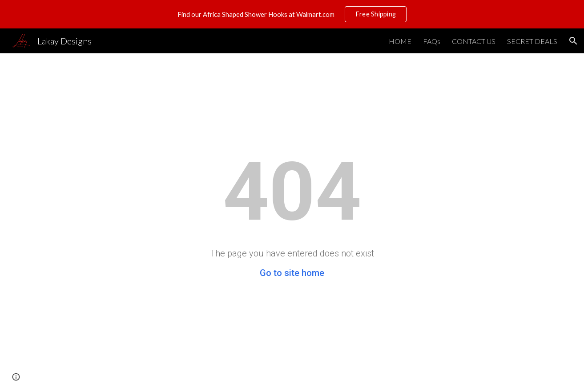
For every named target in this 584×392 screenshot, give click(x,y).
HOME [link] (400, 41)
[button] (573, 41)
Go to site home (292, 273)
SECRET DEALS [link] (532, 41)
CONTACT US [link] (474, 41)
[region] (292, 14)
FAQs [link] (432, 41)
